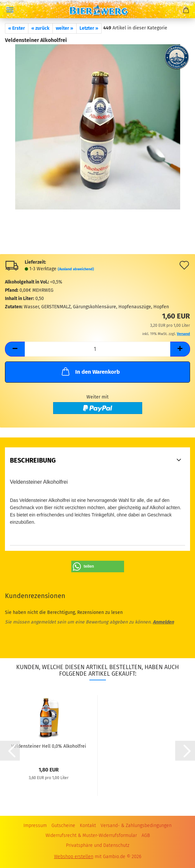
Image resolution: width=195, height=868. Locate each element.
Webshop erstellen (74, 857)
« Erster (17, 28)
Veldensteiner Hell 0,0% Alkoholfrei (49, 746)
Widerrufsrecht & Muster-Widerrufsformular (91, 835)
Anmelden (163, 622)
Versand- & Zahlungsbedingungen (136, 826)
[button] (15, 349)
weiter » (65, 28)
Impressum (35, 826)
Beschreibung (33, 460)
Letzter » (89, 28)
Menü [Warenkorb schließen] (10, 10)
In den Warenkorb (90, 371)
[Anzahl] (97, 349)
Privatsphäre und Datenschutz (98, 845)
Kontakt (88, 826)
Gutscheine (63, 826)
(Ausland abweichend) (76, 269)
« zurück (40, 28)
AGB (146, 835)
